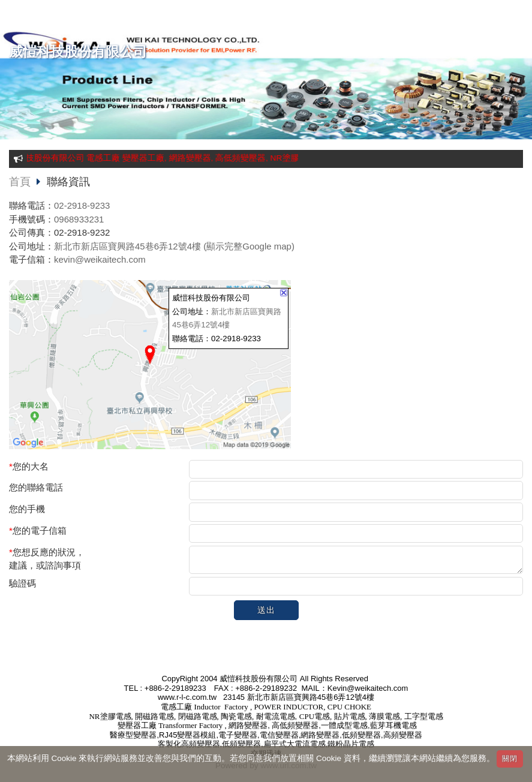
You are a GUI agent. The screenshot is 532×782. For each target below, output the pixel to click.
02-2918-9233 (82, 205)
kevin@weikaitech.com (100, 259)
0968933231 (79, 219)
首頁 (20, 182)
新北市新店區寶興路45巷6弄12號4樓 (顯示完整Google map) (174, 246)
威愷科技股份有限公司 (78, 52)
